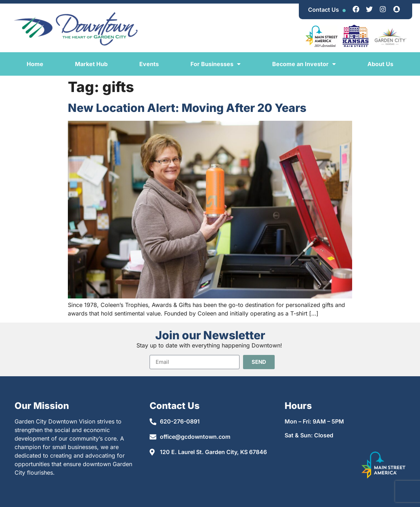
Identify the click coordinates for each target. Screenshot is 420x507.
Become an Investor (304, 64)
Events (149, 64)
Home (35, 64)
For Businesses (216, 64)
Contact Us (324, 10)
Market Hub (91, 64)
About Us (380, 64)
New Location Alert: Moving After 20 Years (187, 108)
